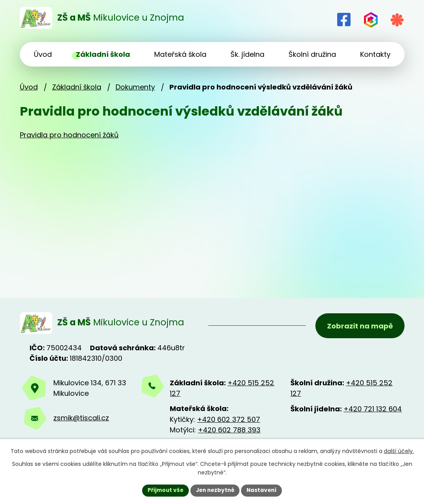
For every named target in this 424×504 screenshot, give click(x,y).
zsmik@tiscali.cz (81, 419)
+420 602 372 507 (229, 421)
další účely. (399, 451)
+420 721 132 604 (373, 410)
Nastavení (264, 490)
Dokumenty (135, 87)
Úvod (29, 87)
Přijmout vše (164, 490)
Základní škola (77, 87)
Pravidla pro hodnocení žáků (69, 135)
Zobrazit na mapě (360, 326)
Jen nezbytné (215, 490)
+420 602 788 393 (229, 431)
